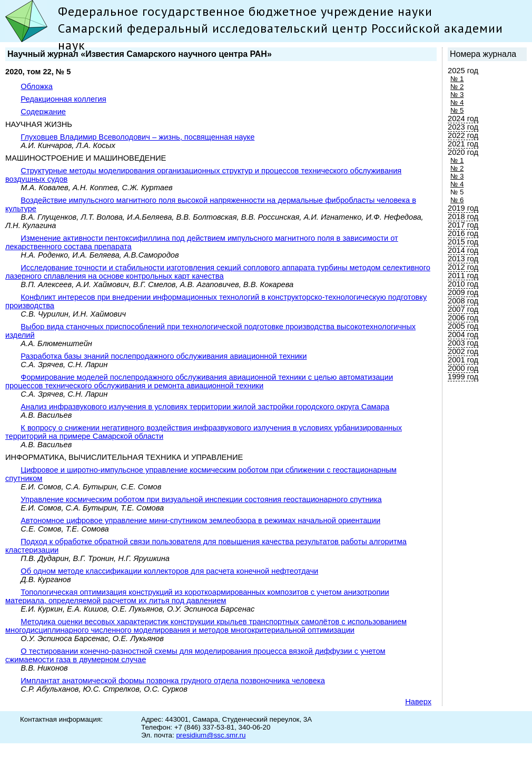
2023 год (463, 127)
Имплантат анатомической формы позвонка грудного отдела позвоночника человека (173, 681)
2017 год (463, 225)
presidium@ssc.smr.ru (211, 735)
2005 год (463, 326)
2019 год (463, 208)
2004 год (463, 335)
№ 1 (457, 79)
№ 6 (457, 200)
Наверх (418, 702)
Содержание (43, 112)
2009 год (463, 292)
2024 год (463, 119)
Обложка (37, 86)
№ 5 (457, 110)
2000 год (463, 368)
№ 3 (457, 95)
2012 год (463, 267)
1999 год (463, 377)
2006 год (463, 318)
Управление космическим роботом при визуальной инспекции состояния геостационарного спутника (201, 499)
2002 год (463, 351)
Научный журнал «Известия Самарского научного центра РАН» (140, 54)
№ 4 (457, 102)
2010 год (463, 284)
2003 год (463, 343)
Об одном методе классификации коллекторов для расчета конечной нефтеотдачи (169, 571)
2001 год (463, 360)
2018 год (463, 217)
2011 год (463, 276)
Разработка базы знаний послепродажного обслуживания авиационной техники (164, 356)
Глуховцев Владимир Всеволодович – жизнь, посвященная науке (137, 137)
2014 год (463, 250)
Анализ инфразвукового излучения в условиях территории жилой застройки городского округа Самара (205, 407)
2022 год (463, 135)
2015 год (463, 242)
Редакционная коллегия (63, 99)
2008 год (463, 301)
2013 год (463, 259)
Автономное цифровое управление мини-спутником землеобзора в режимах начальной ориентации (200, 520)
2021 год (463, 144)
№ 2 (457, 87)
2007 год (463, 309)
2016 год (463, 233)
